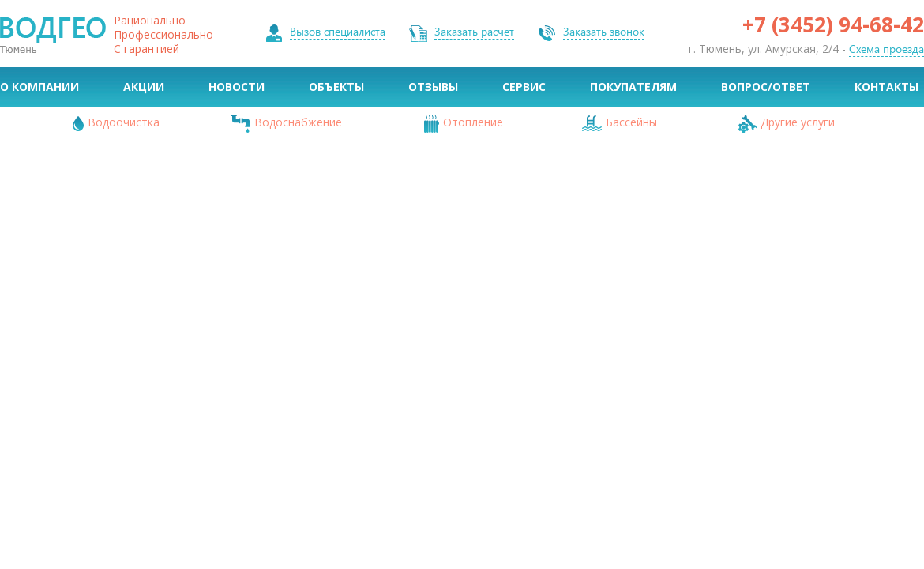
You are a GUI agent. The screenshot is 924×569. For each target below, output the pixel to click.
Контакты (886, 87)
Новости (237, 87)
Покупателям (633, 87)
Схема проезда (886, 49)
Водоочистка (124, 122)
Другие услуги (798, 122)
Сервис (524, 87)
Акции (144, 87)
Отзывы (433, 87)
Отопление (473, 122)
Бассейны (631, 122)
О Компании (39, 87)
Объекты (336, 87)
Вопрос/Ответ (766, 87)
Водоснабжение (298, 122)
